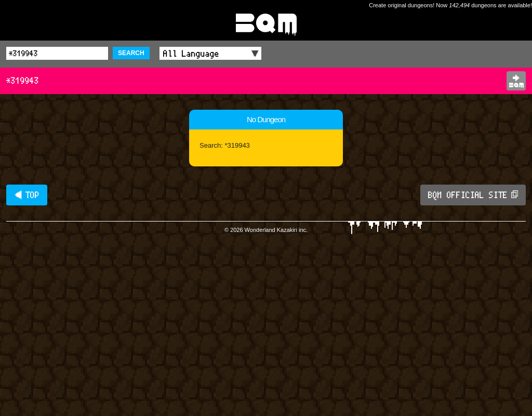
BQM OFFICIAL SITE (473, 195)
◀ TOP (27, 195)
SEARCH (131, 53)
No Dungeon (266, 119)
